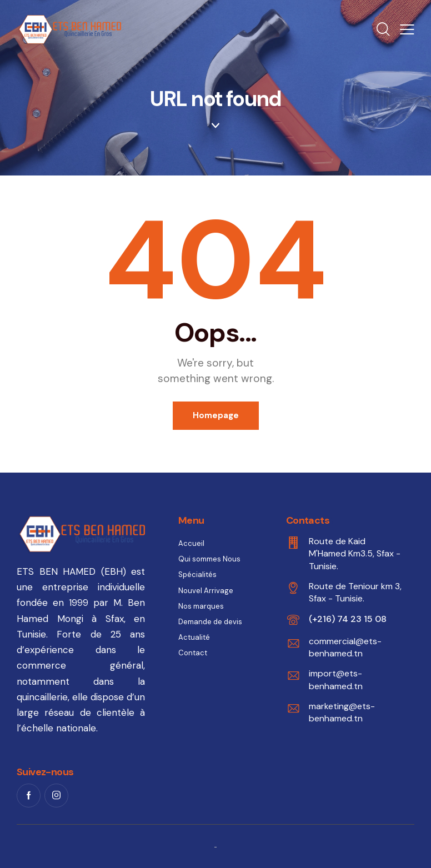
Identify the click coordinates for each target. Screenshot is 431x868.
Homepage (216, 415)
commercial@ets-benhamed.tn (345, 647)
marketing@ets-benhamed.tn (342, 712)
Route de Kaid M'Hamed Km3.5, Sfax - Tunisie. (355, 554)
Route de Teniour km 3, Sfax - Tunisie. (355, 592)
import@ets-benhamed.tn (336, 679)
